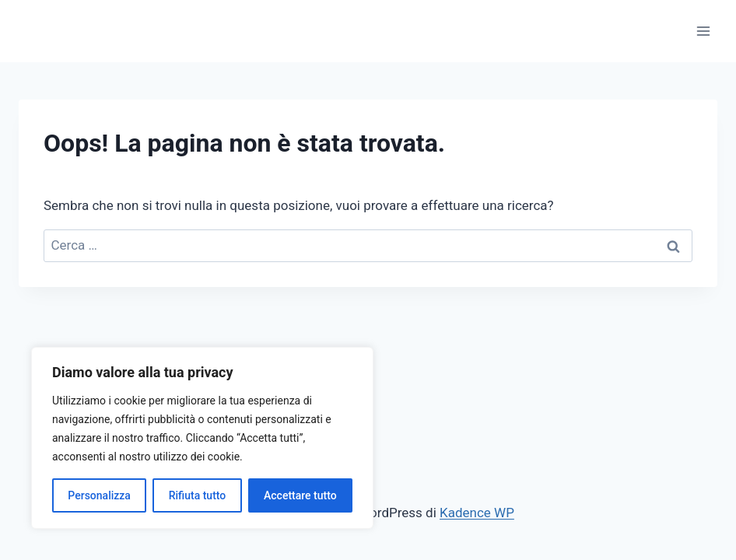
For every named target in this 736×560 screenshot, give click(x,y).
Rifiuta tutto (198, 495)
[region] (202, 438)
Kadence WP (477, 513)
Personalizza (99, 495)
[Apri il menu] (703, 31)
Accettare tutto (300, 495)
